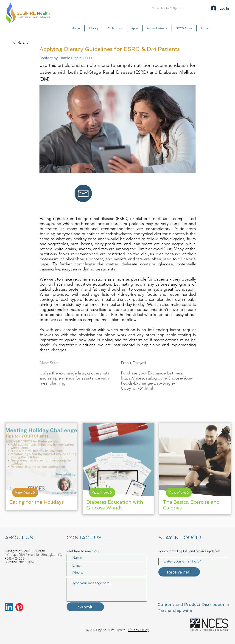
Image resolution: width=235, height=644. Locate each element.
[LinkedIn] (9, 607)
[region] (41, 467)
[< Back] (21, 42)
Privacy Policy (138, 630)
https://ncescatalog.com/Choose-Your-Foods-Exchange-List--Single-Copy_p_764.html (157, 383)
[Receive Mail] (179, 572)
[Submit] (85, 607)
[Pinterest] (19, 607)
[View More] (25, 492)
